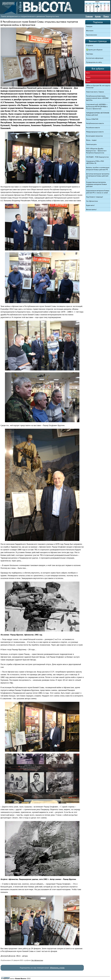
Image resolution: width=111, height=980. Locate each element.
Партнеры (90, 54)
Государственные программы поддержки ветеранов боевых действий (97, 184)
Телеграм (89, 26)
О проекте (90, 45)
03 (101, 5)
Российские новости (93, 128)
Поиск (106, 16)
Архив (98, 16)
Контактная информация (95, 58)
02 (97, 5)
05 (108, 5)
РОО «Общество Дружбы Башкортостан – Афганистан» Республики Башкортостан (96, 151)
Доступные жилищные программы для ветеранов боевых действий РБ (98, 176)
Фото (88, 73)
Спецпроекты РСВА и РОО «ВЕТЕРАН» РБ (95, 162)
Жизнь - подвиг (91, 140)
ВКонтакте (90, 31)
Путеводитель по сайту (94, 62)
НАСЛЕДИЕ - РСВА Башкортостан (98, 157)
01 (94, 5)
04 (105, 5)
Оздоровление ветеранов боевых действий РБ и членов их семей (98, 192)
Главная (89, 16)
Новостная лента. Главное (95, 92)
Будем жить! (90, 205)
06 (86, 7)
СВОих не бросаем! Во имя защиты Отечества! (98, 87)
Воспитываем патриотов (94, 136)
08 (94, 7)
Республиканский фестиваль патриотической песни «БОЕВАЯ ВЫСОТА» (97, 98)
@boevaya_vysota (57, 968)
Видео (88, 77)
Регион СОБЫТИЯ (92, 119)
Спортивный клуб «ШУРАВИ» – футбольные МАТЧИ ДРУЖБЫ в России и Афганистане (97, 107)
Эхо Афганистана (37, 960)
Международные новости (95, 132)
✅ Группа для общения (94, 50)
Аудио (88, 81)
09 (97, 7)
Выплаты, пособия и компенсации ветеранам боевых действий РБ (98, 169)
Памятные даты (91, 144)
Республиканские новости (95, 123)
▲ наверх (5, 978)
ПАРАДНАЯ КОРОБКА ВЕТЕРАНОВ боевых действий (98, 114)
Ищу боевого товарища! (95, 197)
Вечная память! (91, 209)
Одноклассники (92, 35)
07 (90, 7)
